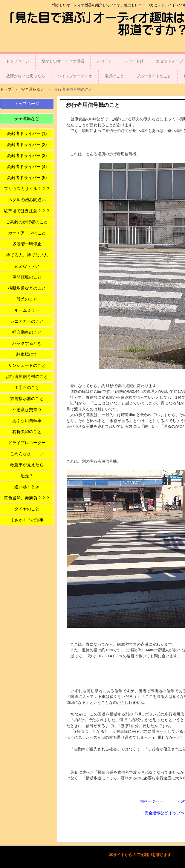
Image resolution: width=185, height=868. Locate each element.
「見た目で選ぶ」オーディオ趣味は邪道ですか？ (40, 25)
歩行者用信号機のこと (27, 376)
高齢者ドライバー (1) (27, 133)
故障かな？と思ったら (26, 76)
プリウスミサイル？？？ (27, 189)
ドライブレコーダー (27, 443)
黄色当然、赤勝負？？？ (27, 498)
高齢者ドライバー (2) (27, 144)
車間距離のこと (27, 277)
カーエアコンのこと (27, 233)
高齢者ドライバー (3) (27, 156)
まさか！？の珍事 (27, 520)
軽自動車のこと (27, 332)
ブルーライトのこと (154, 76)
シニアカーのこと (27, 321)
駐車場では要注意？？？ (27, 211)
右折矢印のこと (27, 432)
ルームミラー (27, 310)
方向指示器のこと (27, 398)
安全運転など (27, 118)
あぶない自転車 (27, 421)
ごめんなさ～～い (27, 454)
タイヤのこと (27, 509)
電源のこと (114, 76)
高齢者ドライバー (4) (27, 167)
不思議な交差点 (27, 410)
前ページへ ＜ (152, 801)
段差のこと (27, 299)
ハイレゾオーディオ (75, 76)
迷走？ (27, 476)
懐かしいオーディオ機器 (63, 61)
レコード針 (134, 61)
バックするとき (27, 343)
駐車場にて (27, 354)
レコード (104, 61)
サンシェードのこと (27, 365)
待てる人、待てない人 (27, 255)
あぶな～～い (27, 266)
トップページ (18, 61)
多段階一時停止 (27, 244)
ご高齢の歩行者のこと (27, 222)
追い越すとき (27, 487)
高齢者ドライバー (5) (27, 178)
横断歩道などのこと (27, 288)
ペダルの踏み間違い (27, 200)
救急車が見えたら (27, 465)
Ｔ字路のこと (27, 387)
